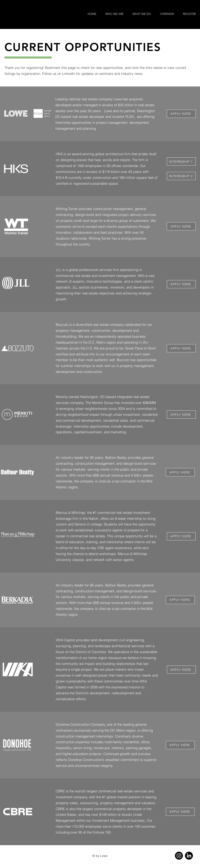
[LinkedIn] (189, 856)
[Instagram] (179, 856)
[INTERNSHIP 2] (181, 176)
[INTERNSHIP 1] (181, 161)
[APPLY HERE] (181, 114)
